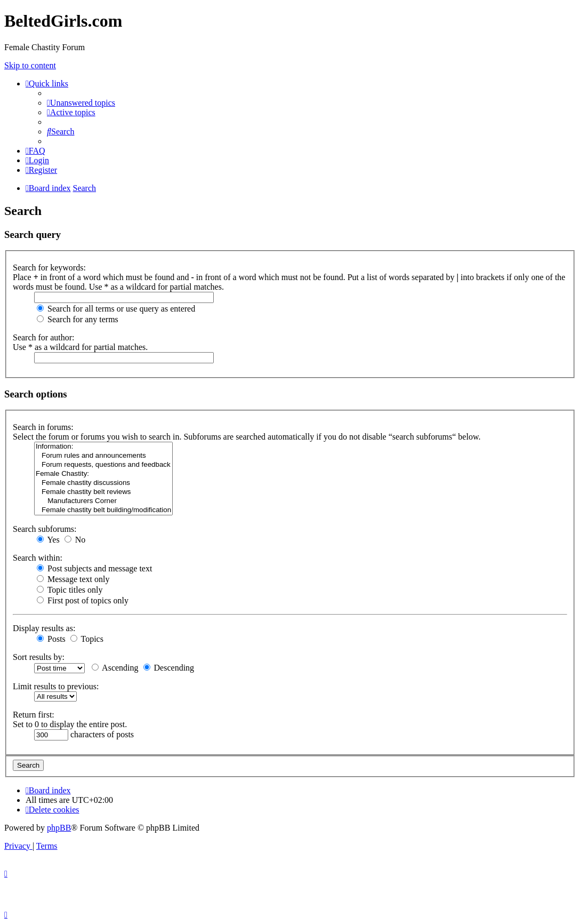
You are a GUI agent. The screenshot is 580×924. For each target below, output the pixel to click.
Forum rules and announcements (103, 456)
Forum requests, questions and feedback (103, 465)
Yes (48, 540)
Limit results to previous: (56, 686)
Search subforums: (45, 529)
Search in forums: (43, 427)
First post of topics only (83, 600)
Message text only (73, 579)
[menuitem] (81, 103)
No (75, 540)
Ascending (115, 668)
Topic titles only (70, 590)
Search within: (38, 558)
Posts (51, 639)
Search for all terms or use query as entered (116, 309)
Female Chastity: (103, 474)
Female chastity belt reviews (103, 492)
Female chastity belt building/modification (103, 510)
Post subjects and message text (94, 568)
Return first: (34, 715)
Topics (87, 639)
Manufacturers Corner (103, 501)
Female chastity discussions (103, 483)
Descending (169, 668)
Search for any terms (78, 319)
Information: (103, 447)
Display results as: (44, 628)
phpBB (59, 828)
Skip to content (30, 65)
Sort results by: (39, 657)
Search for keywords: (49, 268)
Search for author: (44, 337)
